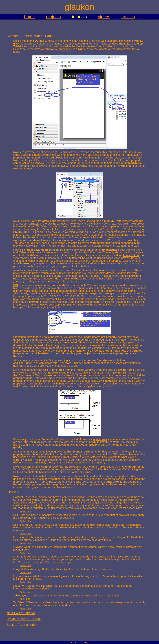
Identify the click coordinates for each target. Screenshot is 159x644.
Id (56, 152)
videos (104, 17)
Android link (25, 511)
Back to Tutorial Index (22, 625)
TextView (75, 224)
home (29, 17)
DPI (16, 285)
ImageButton (131, 255)
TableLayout (65, 49)
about (73, 642)
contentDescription (95, 363)
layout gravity (101, 439)
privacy (85, 642)
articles (128, 17)
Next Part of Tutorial (21, 613)
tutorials (79, 17)
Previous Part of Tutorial (24, 619)
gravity (104, 442)
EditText (53, 373)
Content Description (25, 497)
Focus (106, 457)
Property (18, 586)
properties (19, 157)
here (16, 299)
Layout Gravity (22, 576)
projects (53, 17)
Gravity (18, 547)
